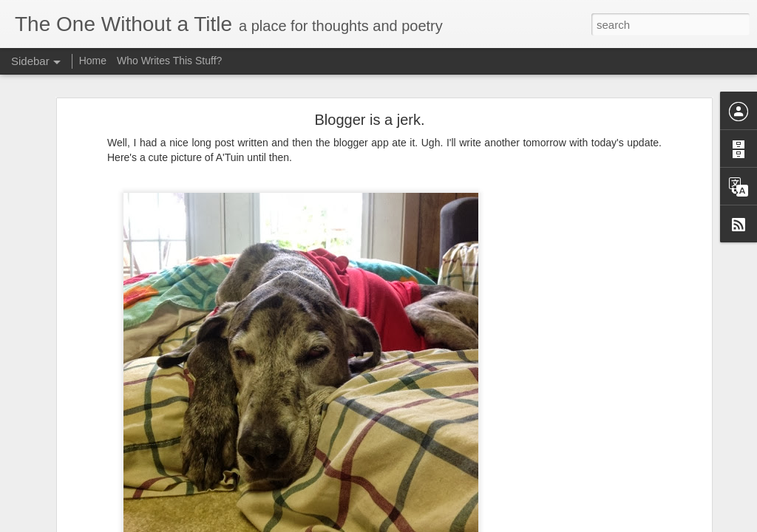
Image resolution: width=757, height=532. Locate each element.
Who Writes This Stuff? (169, 61)
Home (93, 61)
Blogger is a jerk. (370, 120)
